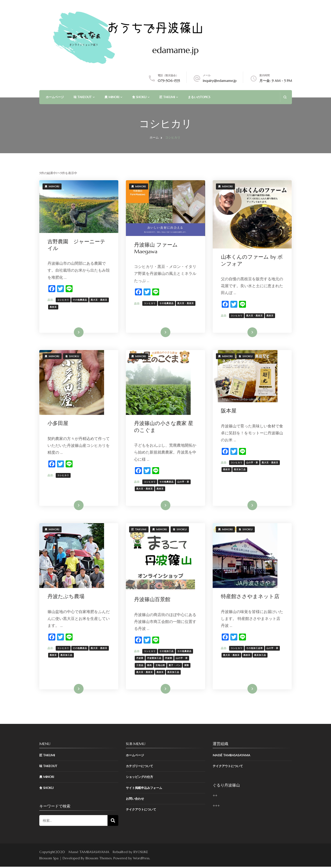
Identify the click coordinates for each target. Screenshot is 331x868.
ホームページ (55, 97)
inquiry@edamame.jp (220, 81)
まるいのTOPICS (199, 97)
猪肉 (150, 666)
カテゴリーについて (139, 768)
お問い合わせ (135, 800)
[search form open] (285, 97)
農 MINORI (112, 97)
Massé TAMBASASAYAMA (231, 757)
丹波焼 (169, 659)
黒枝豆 (54, 307)
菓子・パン (175, 666)
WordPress (141, 860)
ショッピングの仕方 (139, 778)
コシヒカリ (64, 300)
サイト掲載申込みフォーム (144, 789)
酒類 (187, 666)
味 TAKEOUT (83, 97)
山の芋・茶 (184, 482)
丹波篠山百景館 (153, 600)
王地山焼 (161, 666)
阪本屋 (229, 411)
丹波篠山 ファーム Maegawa (156, 248)
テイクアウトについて (141, 811)
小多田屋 (58, 424)
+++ (216, 807)
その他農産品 (80, 300)
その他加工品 (167, 652)
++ (215, 797)
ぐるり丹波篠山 (226, 787)
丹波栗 (140, 659)
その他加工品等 (255, 649)
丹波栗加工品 (155, 659)
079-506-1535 (169, 81)
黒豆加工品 (240, 470)
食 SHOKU (139, 97)
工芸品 (140, 666)
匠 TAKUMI (167, 97)
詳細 (76, 332)
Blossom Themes (99, 860)
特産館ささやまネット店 (251, 597)
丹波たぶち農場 (66, 597)
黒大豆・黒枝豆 (99, 300)
